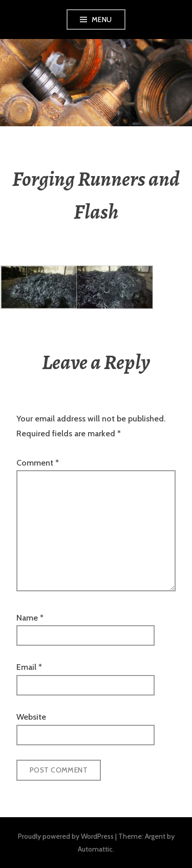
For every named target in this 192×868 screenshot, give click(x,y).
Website (31, 717)
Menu (102, 20)
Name (30, 618)
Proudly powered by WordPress (66, 836)
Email (29, 667)
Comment (38, 463)
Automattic (95, 849)
